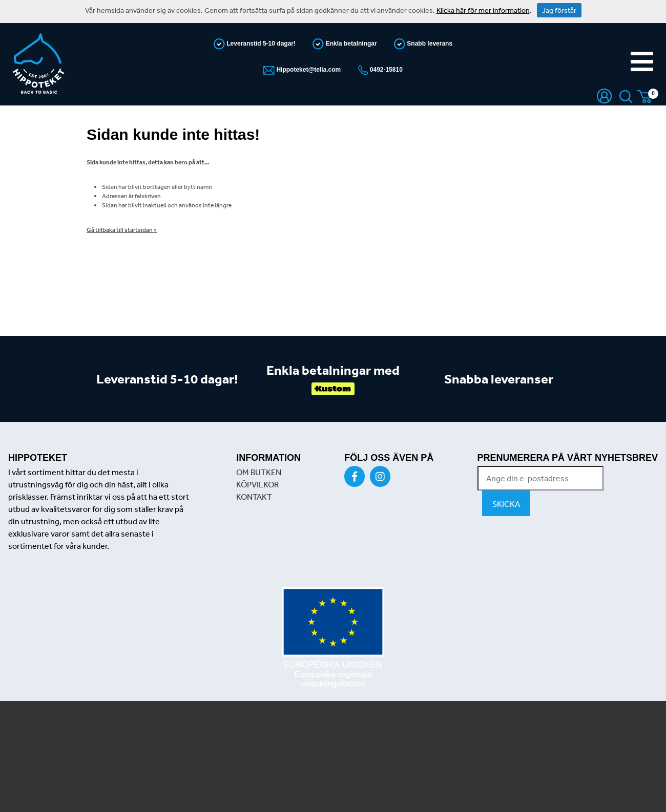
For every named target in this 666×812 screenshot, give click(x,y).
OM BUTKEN (259, 472)
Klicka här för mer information (483, 10)
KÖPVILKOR (257, 484)
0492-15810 (386, 70)
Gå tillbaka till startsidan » (122, 230)
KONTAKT (254, 497)
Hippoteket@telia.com (308, 70)
